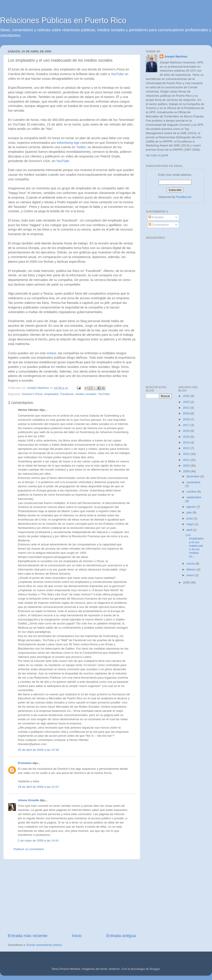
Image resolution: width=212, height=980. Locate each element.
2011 (187, 460)
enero (191, 575)
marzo (191, 564)
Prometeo (25, 763)
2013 (187, 448)
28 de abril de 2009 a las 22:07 (38, 787)
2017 (187, 425)
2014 (187, 442)
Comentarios (159, 225)
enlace (51, 353)
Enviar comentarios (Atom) (44, 945)
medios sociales (86, 394)
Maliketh (114, 969)
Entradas (156, 217)
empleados (51, 394)
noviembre (194, 482)
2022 (187, 402)
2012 (187, 454)
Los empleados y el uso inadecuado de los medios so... (195, 546)
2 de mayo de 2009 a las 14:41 (38, 841)
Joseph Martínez (176, 56)
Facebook (67, 394)
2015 (187, 437)
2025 (187, 396)
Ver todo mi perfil (157, 155)
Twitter (81, 147)
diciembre (193, 476)
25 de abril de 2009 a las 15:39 (38, 750)
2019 (187, 413)
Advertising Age (68, 143)
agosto (191, 507)
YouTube (117, 74)
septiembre (194, 497)
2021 (187, 408)
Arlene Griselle (28, 800)
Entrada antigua (121, 936)
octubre (192, 492)
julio (190, 512)
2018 (187, 419)
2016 (187, 431)
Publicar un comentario (29, 849)
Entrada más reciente (28, 936)
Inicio (77, 936)
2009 (187, 471)
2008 (187, 582)
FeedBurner (184, 197)
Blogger (155, 969)
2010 (187, 466)
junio (190, 518)
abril (190, 530)
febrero (192, 569)
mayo (191, 524)
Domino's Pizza (32, 394)
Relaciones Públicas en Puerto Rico (63, 20)
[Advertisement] (72, 896)
